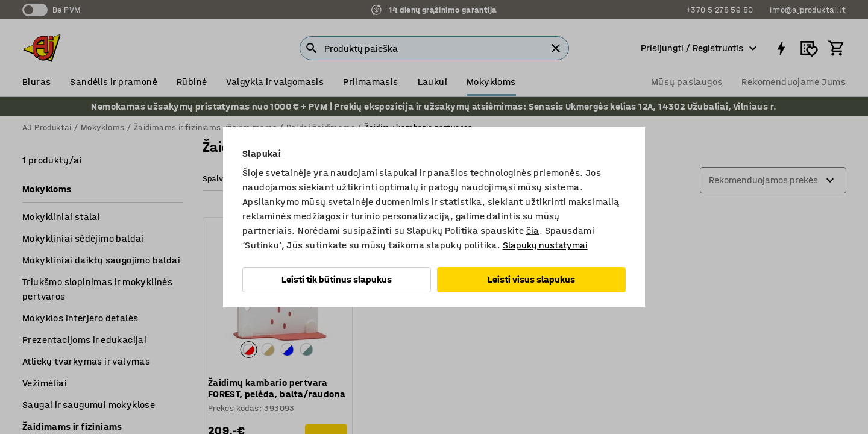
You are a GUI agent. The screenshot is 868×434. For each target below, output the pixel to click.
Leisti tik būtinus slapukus (337, 279)
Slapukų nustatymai (545, 245)
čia (533, 231)
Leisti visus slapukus (531, 279)
